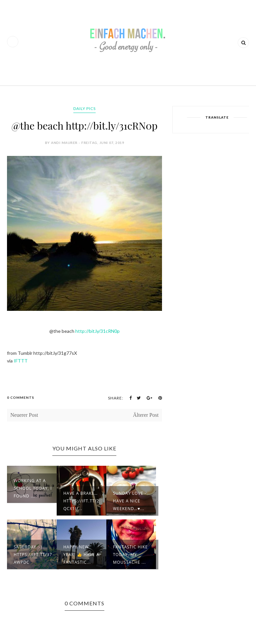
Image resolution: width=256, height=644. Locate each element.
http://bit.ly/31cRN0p (97, 331)
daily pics (84, 108)
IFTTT (21, 361)
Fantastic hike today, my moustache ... (130, 555)
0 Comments (21, 397)
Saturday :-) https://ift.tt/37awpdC (33, 555)
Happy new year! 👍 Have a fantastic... (81, 555)
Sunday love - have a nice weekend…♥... (130, 501)
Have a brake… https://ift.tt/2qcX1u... (81, 501)
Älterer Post (146, 415)
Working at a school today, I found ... (33, 488)
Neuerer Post (24, 415)
